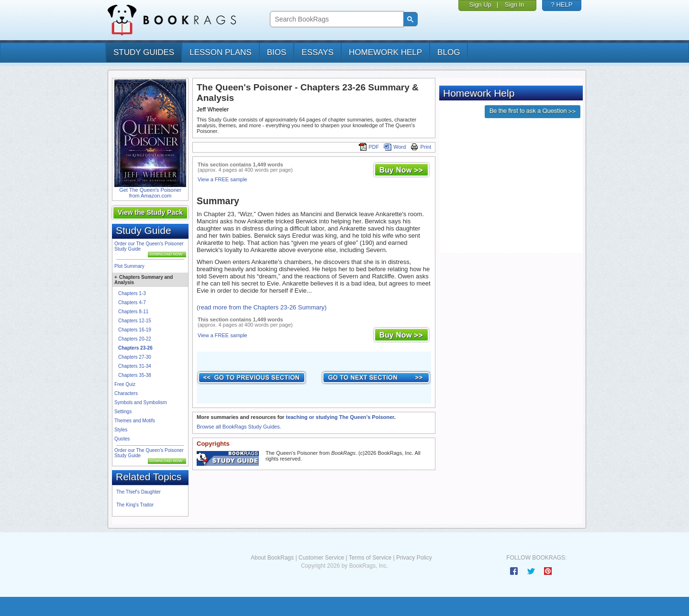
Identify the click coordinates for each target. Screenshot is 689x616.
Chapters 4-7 (132, 302)
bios (277, 52)
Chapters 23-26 (135, 348)
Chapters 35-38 (135, 375)
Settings (123, 412)
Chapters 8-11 (133, 312)
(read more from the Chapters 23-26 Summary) (262, 307)
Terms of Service (370, 558)
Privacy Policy (414, 558)
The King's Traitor (135, 505)
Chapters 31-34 (135, 366)
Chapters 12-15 (135, 321)
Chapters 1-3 (132, 293)
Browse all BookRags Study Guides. (239, 427)
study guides (144, 52)
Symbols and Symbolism (140, 402)
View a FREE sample (222, 179)
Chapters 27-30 (135, 357)
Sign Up (480, 5)
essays (317, 52)
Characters (126, 393)
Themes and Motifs (135, 421)
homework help (385, 52)
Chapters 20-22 (135, 339)
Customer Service (321, 558)
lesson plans (220, 52)
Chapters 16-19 (135, 330)
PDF (369, 147)
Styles (121, 430)
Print (421, 147)
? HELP (562, 5)
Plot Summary (129, 266)
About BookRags (272, 558)
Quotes (122, 439)
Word (395, 147)
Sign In (514, 5)
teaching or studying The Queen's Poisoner (340, 417)
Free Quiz (125, 384)
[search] (336, 19)
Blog (449, 52)
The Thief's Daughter (139, 492)
